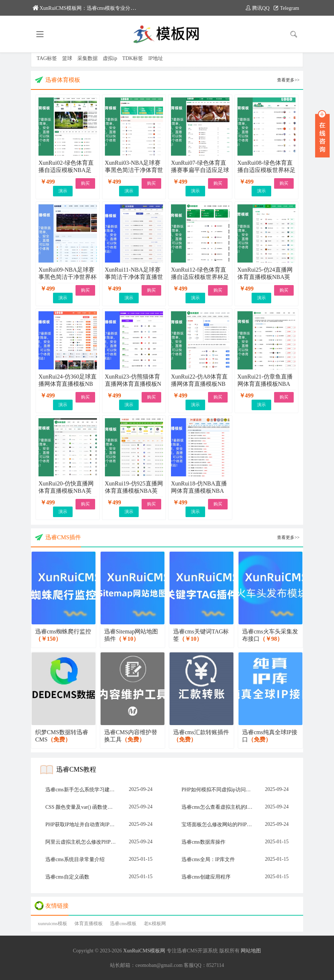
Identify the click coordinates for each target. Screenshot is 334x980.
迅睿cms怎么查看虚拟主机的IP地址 (219, 807)
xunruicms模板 (52, 923)
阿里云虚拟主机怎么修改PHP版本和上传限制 (83, 842)
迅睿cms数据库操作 (203, 842)
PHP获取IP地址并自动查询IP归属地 (83, 825)
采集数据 (87, 58)
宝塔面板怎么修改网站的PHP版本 (219, 825)
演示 (63, 191)
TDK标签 (133, 58)
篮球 (67, 58)
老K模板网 (155, 923)
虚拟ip (110, 58)
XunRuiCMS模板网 (144, 951)
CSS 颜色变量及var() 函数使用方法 (83, 807)
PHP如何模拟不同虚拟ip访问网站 (219, 790)
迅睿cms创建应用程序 (206, 877)
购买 (85, 183)
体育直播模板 (89, 923)
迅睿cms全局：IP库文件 (208, 859)
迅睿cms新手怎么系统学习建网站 (83, 790)
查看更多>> (288, 80)
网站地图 (251, 951)
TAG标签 (47, 58)
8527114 (215, 965)
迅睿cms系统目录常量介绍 (75, 859)
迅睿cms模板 (123, 923)
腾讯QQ (257, 8)
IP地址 (156, 58)
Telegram (286, 8)
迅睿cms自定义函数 (67, 877)
